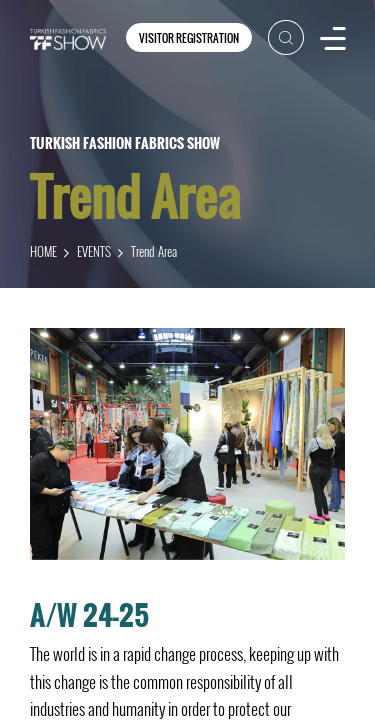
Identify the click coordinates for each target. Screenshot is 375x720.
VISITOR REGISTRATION (189, 38)
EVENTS (94, 251)
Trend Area (154, 251)
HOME (43, 251)
